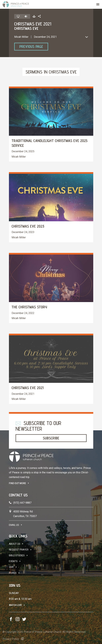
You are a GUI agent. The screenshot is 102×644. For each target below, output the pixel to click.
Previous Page (31, 46)
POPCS (13, 573)
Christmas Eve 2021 (28, 388)
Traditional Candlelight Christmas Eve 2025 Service (50, 143)
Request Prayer (19, 550)
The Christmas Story (29, 307)
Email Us (14, 525)
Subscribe (51, 438)
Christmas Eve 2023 (28, 226)
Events (13, 561)
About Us (15, 544)
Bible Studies (17, 555)
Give (11, 567)
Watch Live (15, 605)
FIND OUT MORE (17, 483)
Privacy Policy (11, 639)
